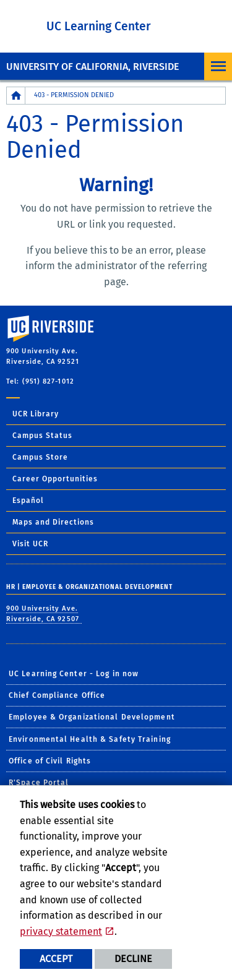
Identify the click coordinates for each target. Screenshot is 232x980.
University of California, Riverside (92, 67)
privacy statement (61, 931)
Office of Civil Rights (50, 761)
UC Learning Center (99, 26)
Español (28, 501)
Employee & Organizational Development (92, 717)
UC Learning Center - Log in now (74, 674)
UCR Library (36, 414)
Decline (133, 959)
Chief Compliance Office (57, 695)
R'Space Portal (39, 783)
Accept (56, 959)
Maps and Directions (53, 522)
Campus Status (42, 436)
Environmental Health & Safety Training (90, 739)
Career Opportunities (55, 479)
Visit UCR (30, 544)
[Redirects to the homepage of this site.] (16, 96)
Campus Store (40, 457)
